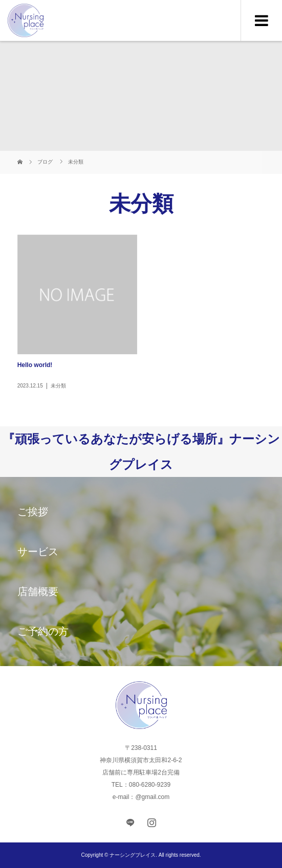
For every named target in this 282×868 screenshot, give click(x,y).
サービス (38, 552)
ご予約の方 (43, 631)
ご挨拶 (33, 512)
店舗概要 (38, 591)
